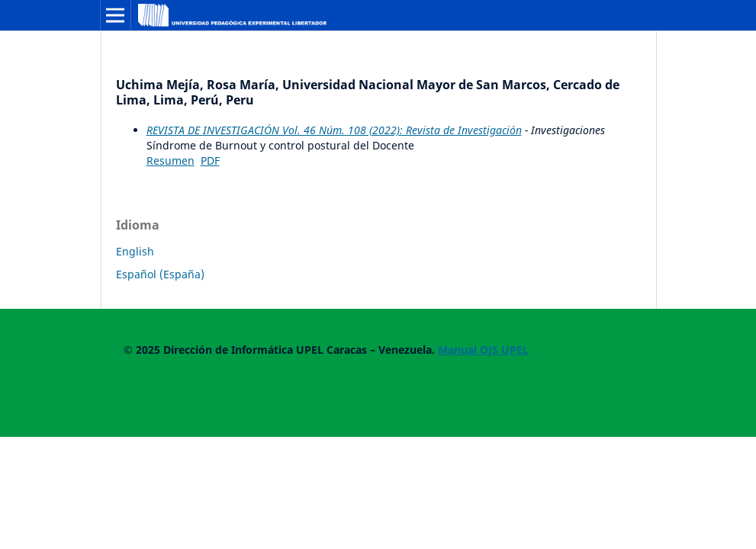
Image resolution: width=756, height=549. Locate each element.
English (135, 251)
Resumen (171, 161)
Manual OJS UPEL (483, 350)
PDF (210, 161)
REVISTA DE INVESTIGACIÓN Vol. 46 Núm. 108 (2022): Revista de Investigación (334, 130)
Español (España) (160, 274)
